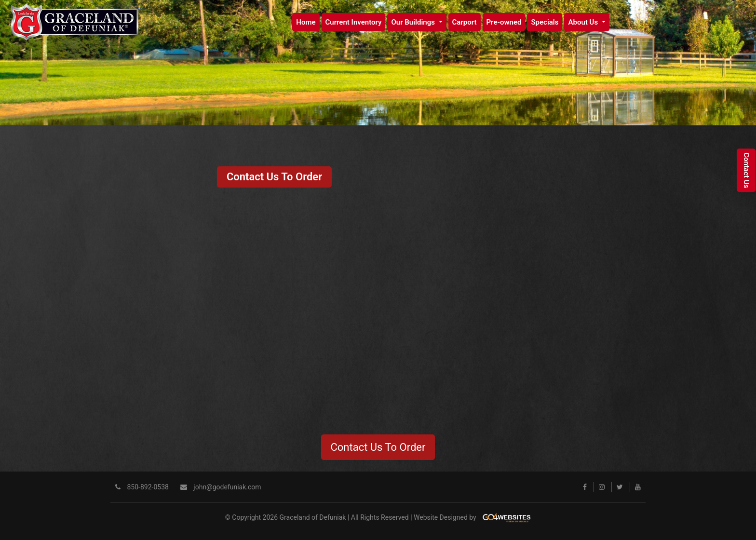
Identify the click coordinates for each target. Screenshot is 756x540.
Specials (545, 22)
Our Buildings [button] (414, 22)
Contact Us (746, 171)
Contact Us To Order (274, 177)
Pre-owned (504, 22)
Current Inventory (354, 22)
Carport (465, 22)
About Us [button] (584, 22)
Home (306, 22)
